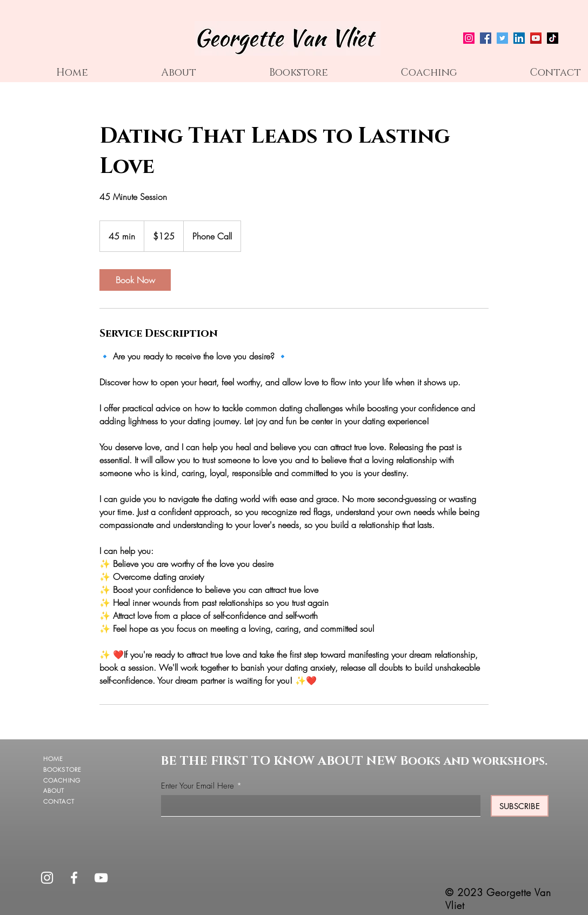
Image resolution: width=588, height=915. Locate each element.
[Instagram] (469, 38)
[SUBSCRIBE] (520, 806)
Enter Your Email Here (198, 786)
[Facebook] (486, 38)
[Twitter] (502, 38)
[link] (135, 280)
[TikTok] (553, 38)
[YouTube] (536, 38)
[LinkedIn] (519, 38)
